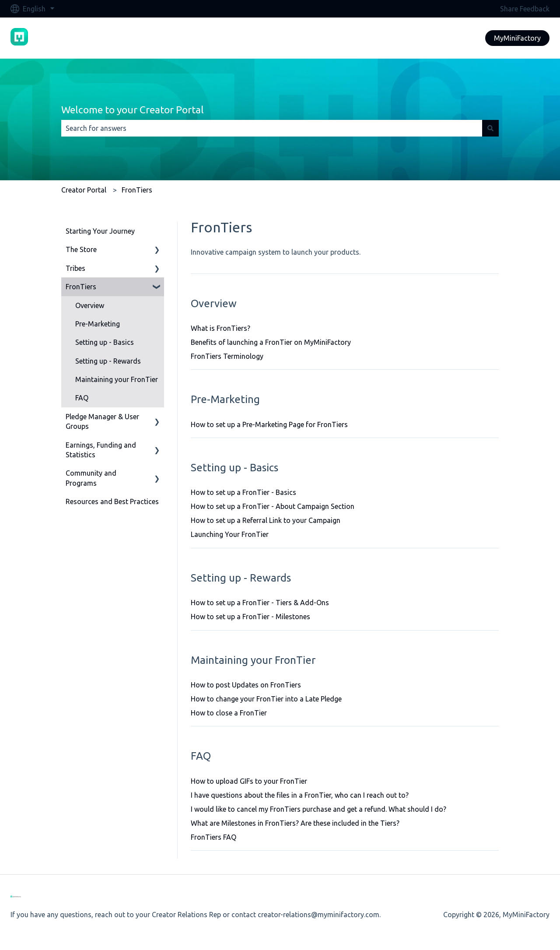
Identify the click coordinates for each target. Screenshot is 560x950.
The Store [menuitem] (81, 249)
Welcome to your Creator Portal (133, 110)
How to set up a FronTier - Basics (243, 492)
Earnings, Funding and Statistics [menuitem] (101, 450)
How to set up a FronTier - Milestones (250, 617)
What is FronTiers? (220, 328)
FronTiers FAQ (213, 837)
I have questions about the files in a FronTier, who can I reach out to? (300, 795)
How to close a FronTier (229, 713)
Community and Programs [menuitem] (91, 478)
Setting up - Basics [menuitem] (105, 342)
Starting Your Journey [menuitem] (100, 231)
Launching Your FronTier (230, 534)
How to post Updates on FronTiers (246, 685)
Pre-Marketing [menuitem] (98, 324)
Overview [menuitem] (90, 305)
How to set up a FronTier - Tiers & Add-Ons (260, 603)
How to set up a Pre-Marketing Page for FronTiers (269, 424)
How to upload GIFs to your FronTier (249, 781)
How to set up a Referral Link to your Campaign (266, 520)
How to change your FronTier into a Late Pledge (266, 699)
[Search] (490, 128)
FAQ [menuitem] (82, 398)
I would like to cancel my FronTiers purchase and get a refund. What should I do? (318, 809)
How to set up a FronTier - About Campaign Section (273, 506)
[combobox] (272, 128)
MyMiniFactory (517, 38)
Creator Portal (84, 190)
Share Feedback (525, 9)
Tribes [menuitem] (75, 268)
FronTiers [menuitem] (81, 287)
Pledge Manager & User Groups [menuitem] (102, 421)
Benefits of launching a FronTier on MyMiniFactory (271, 342)
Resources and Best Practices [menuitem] (112, 501)
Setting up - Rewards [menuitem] (108, 361)
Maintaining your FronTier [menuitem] (117, 379)
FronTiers (137, 190)
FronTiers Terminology (227, 356)
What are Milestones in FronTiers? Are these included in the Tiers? (295, 823)
